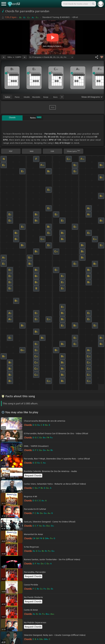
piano (17, 97)
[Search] (93, 4)
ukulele (27, 97)
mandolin (36, 97)
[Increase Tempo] (25, 57)
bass (55, 97)
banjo (46, 97)
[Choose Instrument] (62, 97)
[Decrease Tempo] (4, 57)
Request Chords (33, 476)
